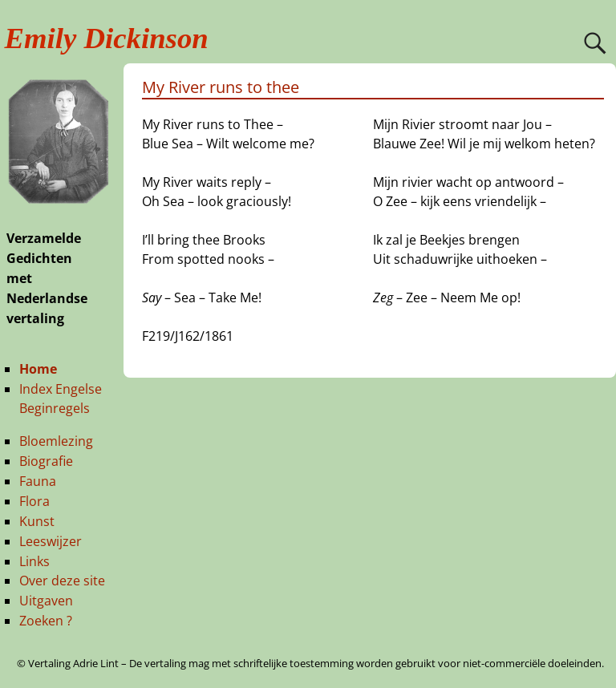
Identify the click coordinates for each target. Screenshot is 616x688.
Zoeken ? (46, 621)
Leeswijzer (51, 541)
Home (38, 369)
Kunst (37, 521)
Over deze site (62, 581)
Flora (34, 501)
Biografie (46, 461)
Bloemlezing (56, 441)
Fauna (38, 481)
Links (34, 561)
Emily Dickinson (107, 38)
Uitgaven (46, 601)
